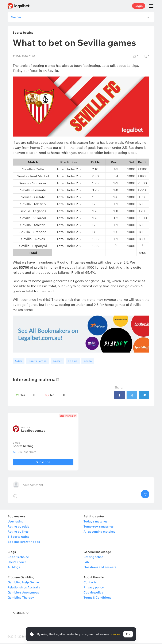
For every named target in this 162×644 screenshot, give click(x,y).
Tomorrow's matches (99, 528)
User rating (16, 522)
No (60, 396)
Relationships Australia (24, 588)
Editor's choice (18, 558)
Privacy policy (94, 588)
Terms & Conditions (97, 599)
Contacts (90, 583)
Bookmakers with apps (24, 543)
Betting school (94, 558)
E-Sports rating (19, 538)
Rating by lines (18, 533)
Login (139, 6)
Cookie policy (93, 593)
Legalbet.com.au (33, 432)
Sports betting (23, 447)
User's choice (17, 563)
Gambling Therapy (21, 599)
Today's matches (95, 522)
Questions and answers (100, 568)
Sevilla (88, 362)
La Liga (73, 362)
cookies (115, 634)
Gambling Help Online (23, 583)
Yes (30, 396)
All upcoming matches (99, 533)
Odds (19, 362)
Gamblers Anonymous (23, 593)
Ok (128, 634)
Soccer (57, 362)
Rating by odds (18, 528)
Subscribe (43, 463)
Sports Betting (38, 362)
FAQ (86, 563)
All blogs (14, 568)
